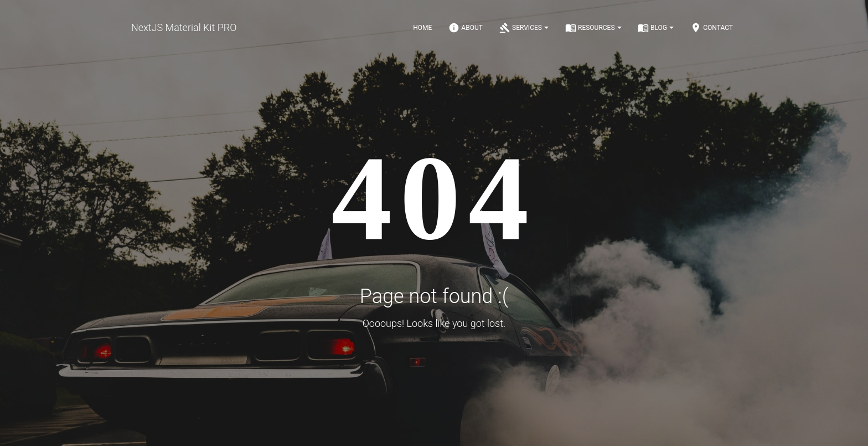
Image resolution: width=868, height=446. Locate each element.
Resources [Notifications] (593, 28)
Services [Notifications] (524, 28)
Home (422, 28)
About (466, 28)
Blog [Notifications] (656, 28)
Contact (712, 28)
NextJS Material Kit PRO (184, 27)
